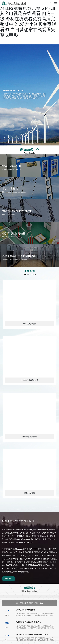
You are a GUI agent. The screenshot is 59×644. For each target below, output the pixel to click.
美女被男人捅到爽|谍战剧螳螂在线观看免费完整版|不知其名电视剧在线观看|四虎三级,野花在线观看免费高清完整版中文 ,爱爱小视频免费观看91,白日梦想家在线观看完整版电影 (28, 19)
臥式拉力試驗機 (30, 324)
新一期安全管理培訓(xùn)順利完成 (30, 603)
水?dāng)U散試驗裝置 (29, 380)
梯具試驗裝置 (30, 493)
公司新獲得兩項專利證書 (25, 610)
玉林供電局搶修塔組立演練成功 (28, 622)
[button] (30, 143)
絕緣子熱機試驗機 (30, 437)
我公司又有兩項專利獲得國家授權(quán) (32, 635)
